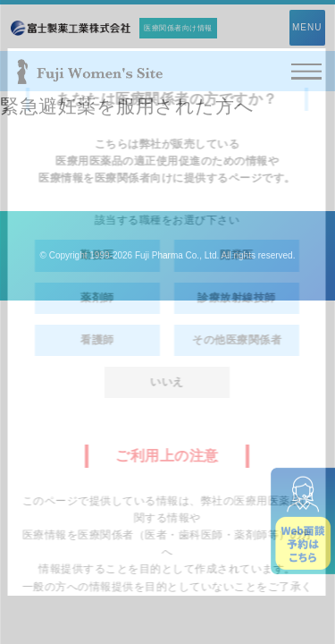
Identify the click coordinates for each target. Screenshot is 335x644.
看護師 (98, 340)
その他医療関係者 (238, 340)
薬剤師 (98, 298)
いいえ (168, 382)
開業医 (238, 255)
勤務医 (98, 255)
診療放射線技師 (238, 298)
